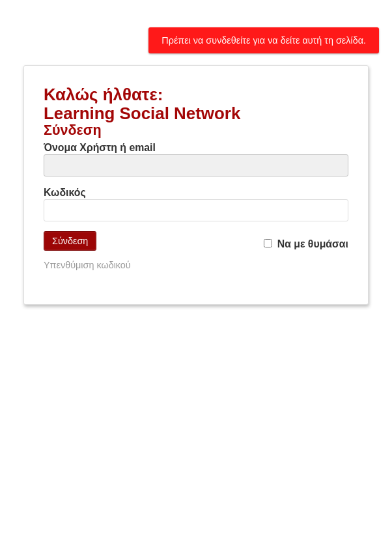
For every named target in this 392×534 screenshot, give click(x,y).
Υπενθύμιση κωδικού (87, 265)
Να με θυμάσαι (306, 244)
